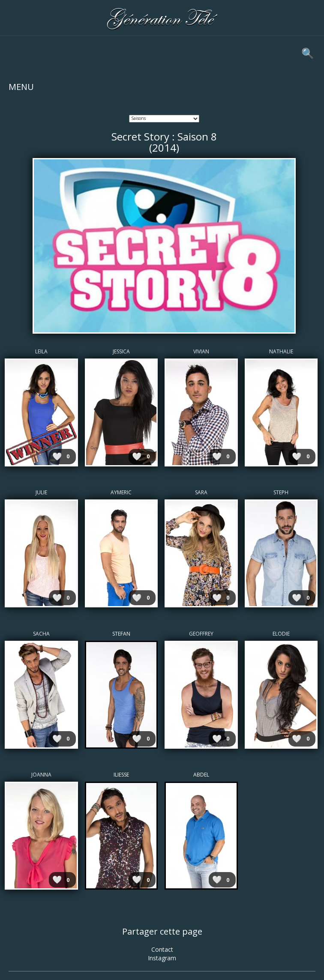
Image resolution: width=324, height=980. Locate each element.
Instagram (162, 958)
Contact (162, 949)
